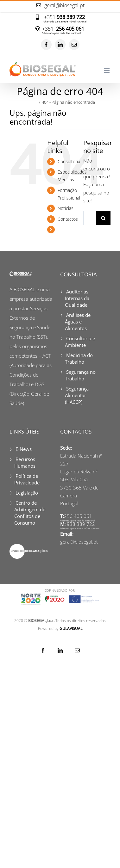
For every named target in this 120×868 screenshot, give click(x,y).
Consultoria (69, 161)
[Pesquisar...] (90, 218)
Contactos (68, 219)
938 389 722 (81, 524)
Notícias (66, 208)
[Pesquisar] (103, 218)
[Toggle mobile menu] (107, 70)
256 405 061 (78, 516)
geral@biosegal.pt (79, 542)
